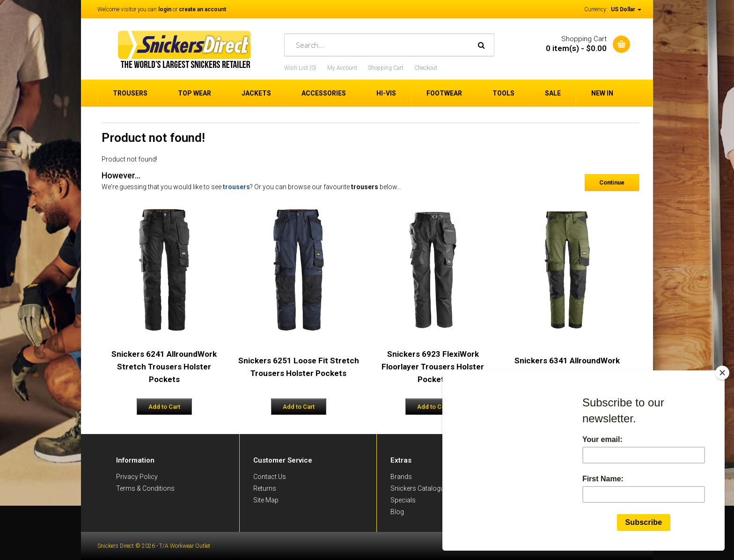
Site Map (266, 500)
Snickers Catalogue (419, 488)
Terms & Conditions (145, 488)
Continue (612, 182)
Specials (403, 500)
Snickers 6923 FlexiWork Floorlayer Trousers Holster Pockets (433, 367)
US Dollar (626, 9)
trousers (236, 187)
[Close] (722, 373)
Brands (401, 477)
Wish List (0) (300, 68)
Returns (265, 488)
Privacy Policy (137, 477)
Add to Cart (164, 407)
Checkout (426, 68)
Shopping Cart (386, 68)
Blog (397, 512)
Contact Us (270, 477)
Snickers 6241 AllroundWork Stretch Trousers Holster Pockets (164, 367)
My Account (342, 68)
